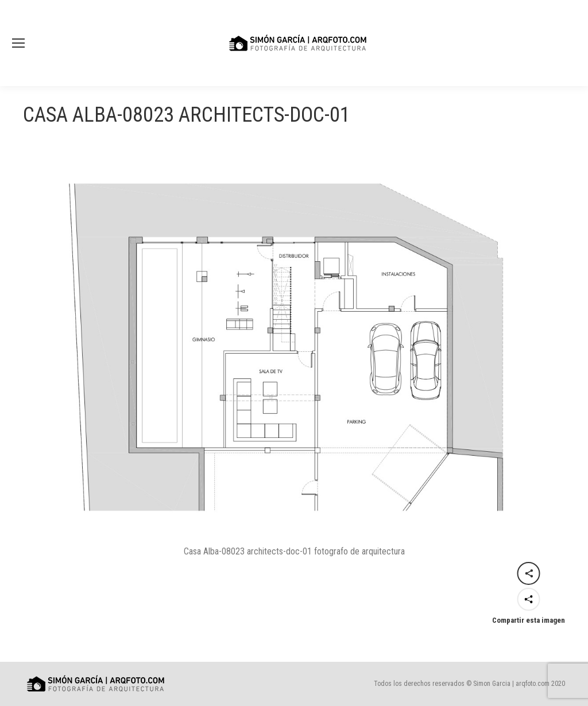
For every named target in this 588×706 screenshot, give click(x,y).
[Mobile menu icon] (18, 43)
